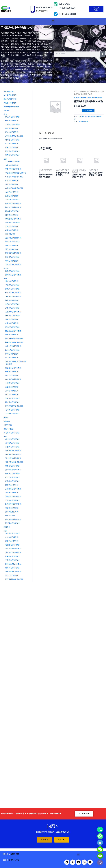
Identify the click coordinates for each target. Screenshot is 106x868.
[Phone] (100, 830)
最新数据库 (15, 854)
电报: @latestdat (67, 14)
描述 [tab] (41, 133)
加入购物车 (88, 110)
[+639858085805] (33, 9)
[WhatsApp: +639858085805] (56, 4)
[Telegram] (100, 843)
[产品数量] (77, 111)
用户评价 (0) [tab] (49, 133)
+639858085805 (44, 8)
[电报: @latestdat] (56, 14)
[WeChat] (100, 849)
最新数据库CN (83, 122)
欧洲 (80, 91)
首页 (76, 91)
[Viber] (100, 862)
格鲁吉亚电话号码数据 (91, 91)
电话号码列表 (14, 860)
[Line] (100, 856)
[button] (53, 21)
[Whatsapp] (100, 836)
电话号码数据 (97, 98)
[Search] (102, 54)
